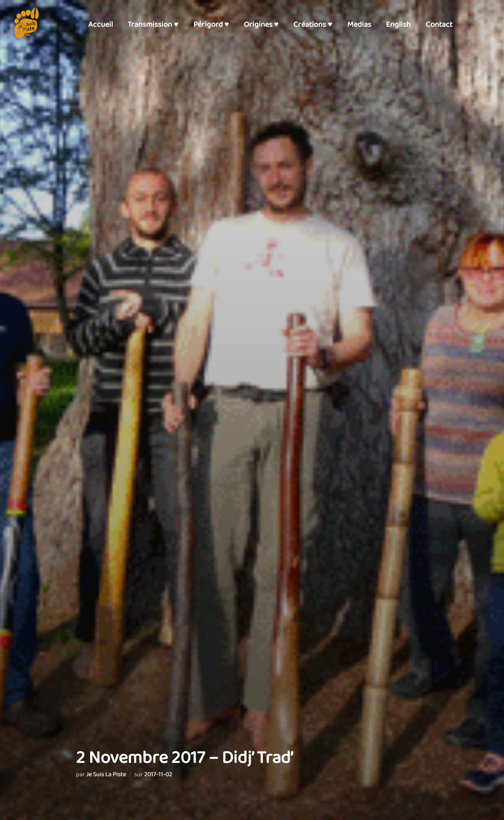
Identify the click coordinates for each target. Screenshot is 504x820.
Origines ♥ (261, 24)
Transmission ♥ (153, 24)
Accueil (101, 24)
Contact (439, 24)
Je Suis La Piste (106, 775)
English (398, 24)
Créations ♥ (313, 24)
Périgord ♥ (211, 24)
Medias (359, 24)
